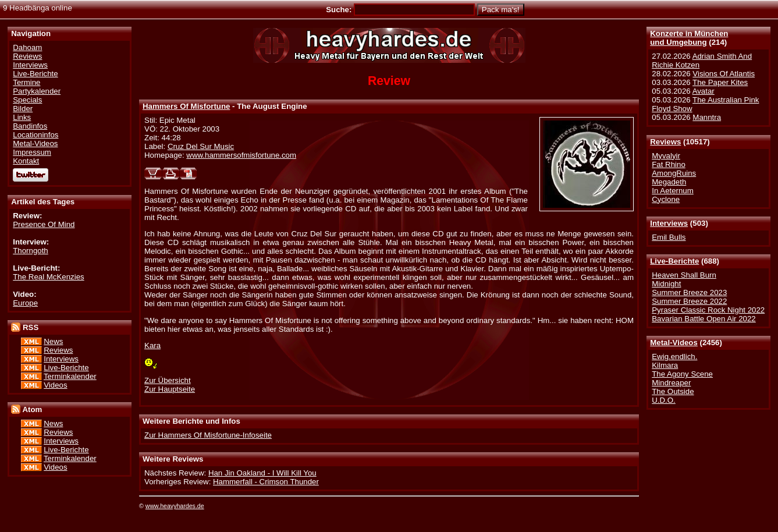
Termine (26, 82)
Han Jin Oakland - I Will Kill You (262, 473)
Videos (55, 385)
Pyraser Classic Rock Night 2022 (708, 310)
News (53, 341)
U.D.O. (664, 400)
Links (22, 117)
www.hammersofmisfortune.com (241, 155)
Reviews (665, 142)
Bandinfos (30, 126)
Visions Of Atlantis (724, 74)
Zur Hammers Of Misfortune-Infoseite (208, 435)
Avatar (704, 91)
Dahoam (27, 47)
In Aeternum (673, 191)
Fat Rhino (669, 164)
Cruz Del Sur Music (201, 146)
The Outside (673, 391)
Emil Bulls (669, 237)
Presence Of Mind (44, 224)
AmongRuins (674, 173)
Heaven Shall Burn (684, 275)
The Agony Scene (682, 374)
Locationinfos (35, 135)
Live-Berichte (674, 261)
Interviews (669, 223)
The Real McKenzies (48, 277)
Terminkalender (70, 376)
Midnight (666, 284)
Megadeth (669, 182)
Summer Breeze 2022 (689, 301)
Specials (27, 100)
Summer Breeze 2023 (689, 292)
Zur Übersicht (168, 380)
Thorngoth (30, 251)
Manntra (707, 117)
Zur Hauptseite (170, 389)
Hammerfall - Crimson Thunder (266, 482)
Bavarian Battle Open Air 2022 (704, 319)
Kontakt (26, 161)
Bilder (23, 109)
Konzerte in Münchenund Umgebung (689, 38)
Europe (25, 303)
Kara (152, 345)
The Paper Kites (720, 82)
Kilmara (665, 365)
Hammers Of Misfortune (186, 106)
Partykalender (37, 91)
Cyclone (666, 199)
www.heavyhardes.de (175, 506)
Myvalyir (666, 156)
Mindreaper (671, 383)
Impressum (32, 152)
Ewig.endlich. (674, 357)
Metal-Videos (674, 343)
